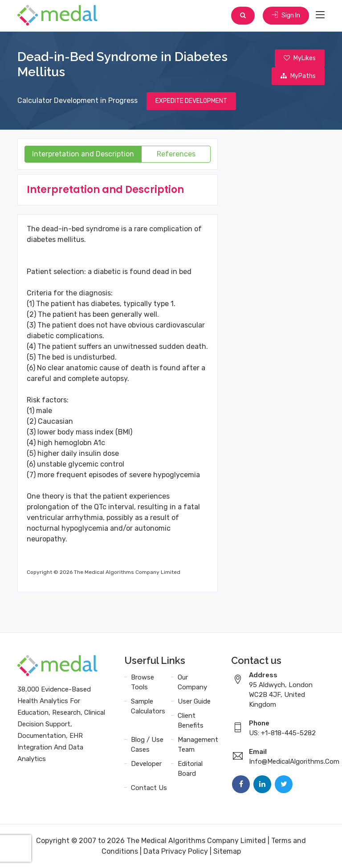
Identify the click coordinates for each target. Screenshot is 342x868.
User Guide (194, 701)
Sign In (286, 15)
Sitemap (227, 851)
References (176, 154)
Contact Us (149, 788)
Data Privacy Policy (176, 851)
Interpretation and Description (83, 154)
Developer (146, 764)
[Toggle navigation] (320, 15)
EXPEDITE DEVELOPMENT (191, 101)
